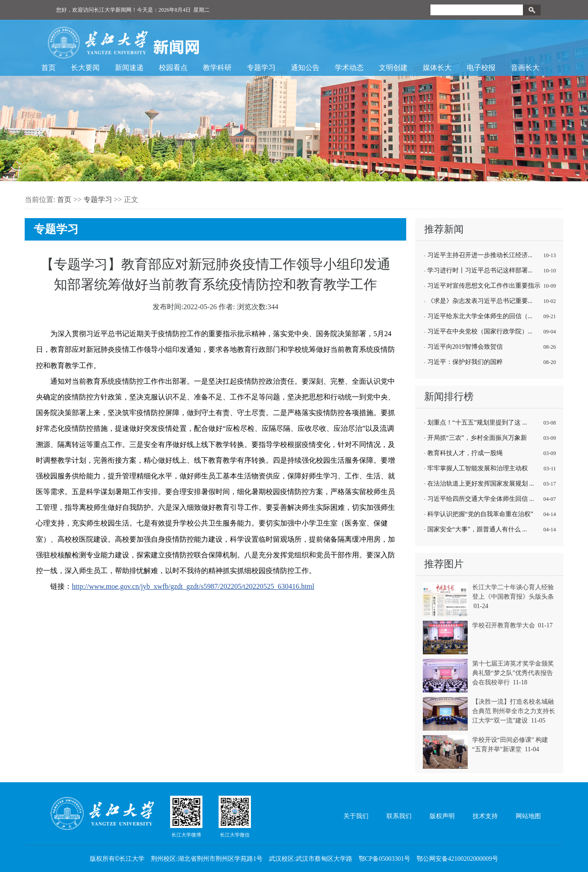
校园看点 (173, 68)
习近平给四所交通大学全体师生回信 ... (481, 499)
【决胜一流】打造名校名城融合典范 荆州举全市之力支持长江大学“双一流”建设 (514, 711)
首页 (48, 68)
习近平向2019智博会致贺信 (465, 347)
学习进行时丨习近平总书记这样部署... (480, 270)
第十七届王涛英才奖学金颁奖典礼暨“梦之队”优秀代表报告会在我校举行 (513, 673)
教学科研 (217, 68)
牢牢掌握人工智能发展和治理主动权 (478, 468)
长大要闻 (85, 68)
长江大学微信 (235, 816)
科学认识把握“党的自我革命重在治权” (480, 514)
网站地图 (528, 816)
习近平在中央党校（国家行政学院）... (480, 331)
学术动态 (349, 68)
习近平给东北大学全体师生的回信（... (480, 316)
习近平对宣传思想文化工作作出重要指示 (484, 286)
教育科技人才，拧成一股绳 (465, 453)
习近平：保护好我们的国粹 (465, 362)
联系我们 (399, 816)
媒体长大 (437, 68)
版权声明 (442, 816)
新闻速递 (129, 68)
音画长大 (525, 68)
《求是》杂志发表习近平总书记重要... (480, 301)
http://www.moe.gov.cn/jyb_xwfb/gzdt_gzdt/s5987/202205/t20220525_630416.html (193, 586)
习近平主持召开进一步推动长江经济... (480, 255)
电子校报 (481, 68)
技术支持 (485, 816)
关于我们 (356, 816)
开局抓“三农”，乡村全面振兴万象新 (477, 438)
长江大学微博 (186, 816)
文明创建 (393, 68)
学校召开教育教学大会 (504, 625)
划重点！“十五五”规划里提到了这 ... (477, 423)
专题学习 (261, 68)
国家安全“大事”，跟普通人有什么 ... (477, 529)
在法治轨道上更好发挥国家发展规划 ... (481, 484)
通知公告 (305, 68)
